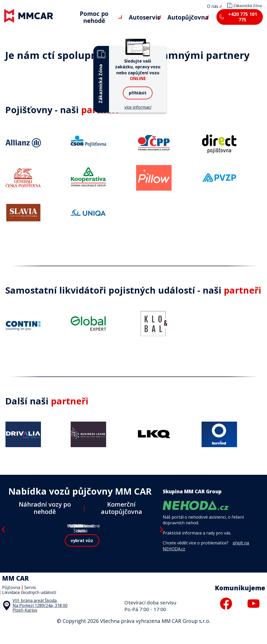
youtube (253, 618)
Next (162, 543)
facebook (226, 618)
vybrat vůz (82, 563)
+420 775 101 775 (240, 17)
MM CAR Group (0, 0)
